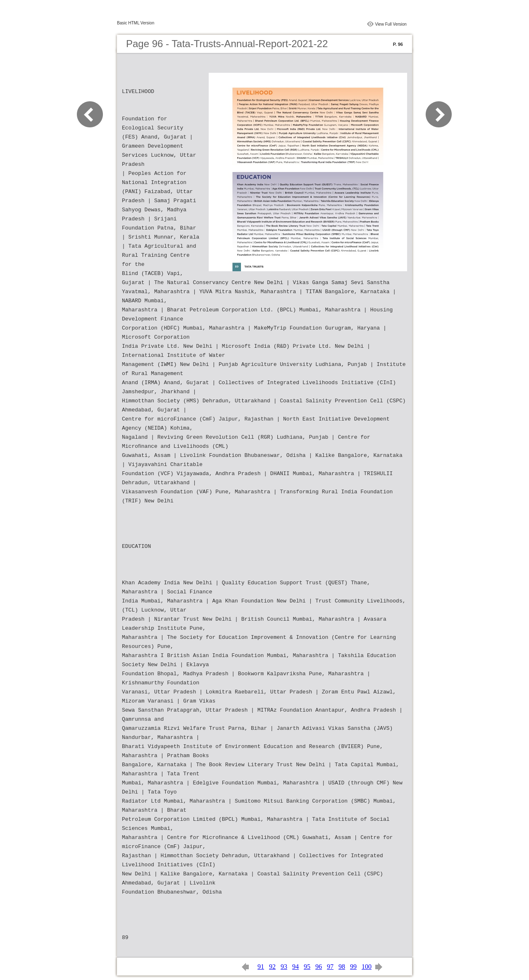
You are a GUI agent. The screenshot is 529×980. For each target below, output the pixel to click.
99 (353, 967)
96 (319, 967)
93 (284, 967)
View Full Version (391, 24)
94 (295, 967)
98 (342, 967)
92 (272, 967)
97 (330, 967)
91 (261, 967)
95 (307, 967)
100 (367, 967)
